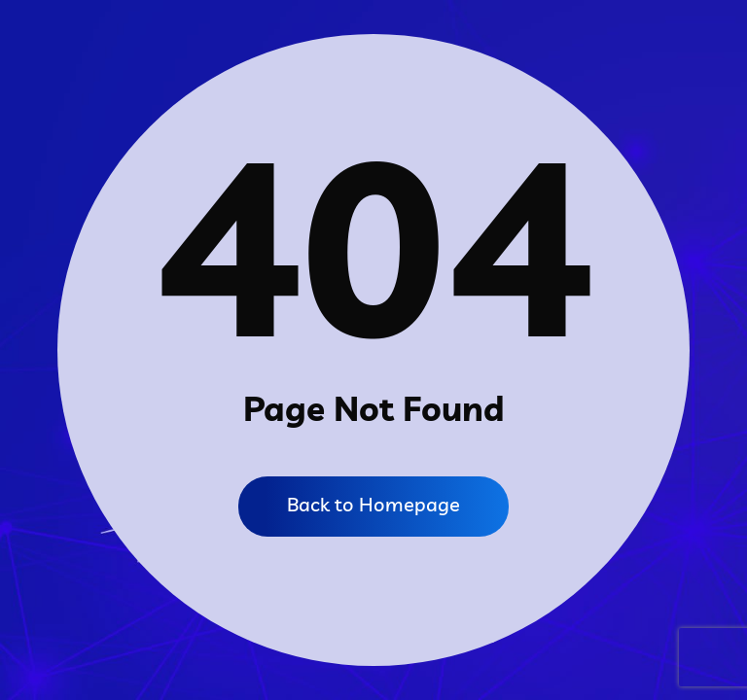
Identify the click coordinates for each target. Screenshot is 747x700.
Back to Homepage (373, 504)
